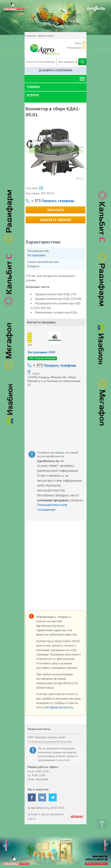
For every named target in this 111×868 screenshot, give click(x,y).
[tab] (55, 87)
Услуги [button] (32, 95)
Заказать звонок (55, 220)
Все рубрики (68, 62)
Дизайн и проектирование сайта (46, 816)
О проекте (30, 36)
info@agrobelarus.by (59, 707)
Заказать (56, 210)
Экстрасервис (36, 255)
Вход (78, 43)
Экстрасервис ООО (41, 352)
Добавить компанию (56, 70)
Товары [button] (33, 87)
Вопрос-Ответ (46, 36)
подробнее (63, 760)
